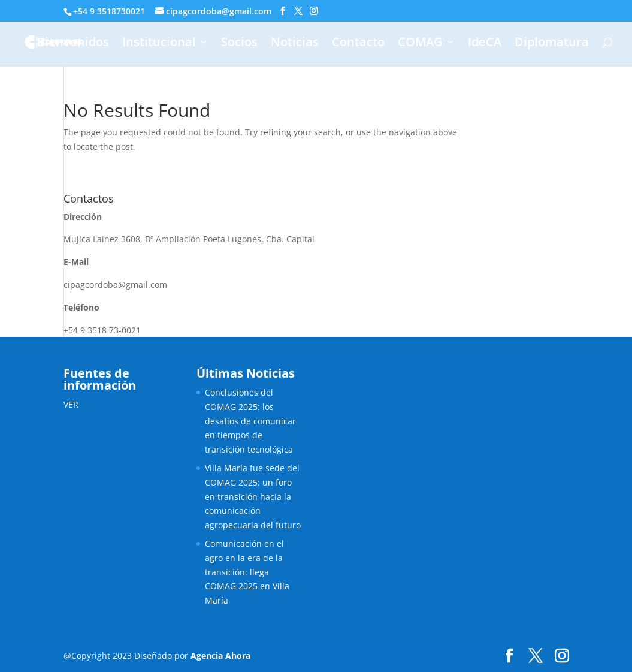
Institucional (159, 44)
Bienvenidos (73, 44)
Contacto (358, 44)
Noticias (295, 44)
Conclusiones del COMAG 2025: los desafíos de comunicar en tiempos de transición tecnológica (250, 421)
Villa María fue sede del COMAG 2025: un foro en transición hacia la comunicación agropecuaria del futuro (253, 496)
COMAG (420, 44)
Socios (239, 44)
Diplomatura (552, 44)
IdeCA (485, 44)
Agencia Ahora (220, 656)
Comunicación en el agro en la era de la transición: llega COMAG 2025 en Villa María (247, 572)
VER (71, 404)
